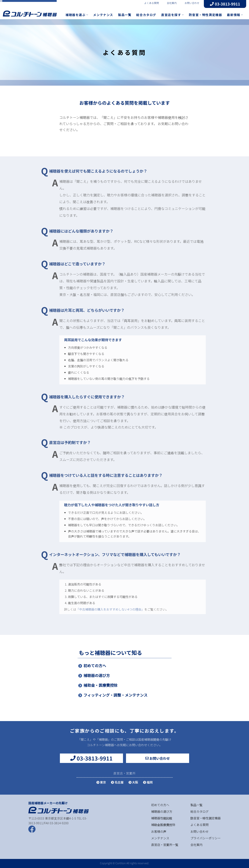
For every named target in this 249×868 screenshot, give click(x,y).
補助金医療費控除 (163, 825)
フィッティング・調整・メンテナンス (116, 695)
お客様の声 (159, 831)
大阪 (133, 782)
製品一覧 (125, 15)
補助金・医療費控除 (101, 685)
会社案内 (169, 3)
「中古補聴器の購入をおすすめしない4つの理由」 (110, 609)
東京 (101, 782)
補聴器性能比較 (162, 818)
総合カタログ (146, 15)
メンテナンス (103, 15)
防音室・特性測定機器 (205, 15)
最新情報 (235, 15)
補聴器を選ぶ (77, 15)
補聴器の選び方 (97, 675)
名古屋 (117, 782)
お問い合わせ (190, 3)
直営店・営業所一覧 (165, 845)
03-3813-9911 (225, 4)
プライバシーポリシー (206, 838)
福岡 (148, 782)
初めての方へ (95, 666)
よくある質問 (149, 3)
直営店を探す (172, 15)
